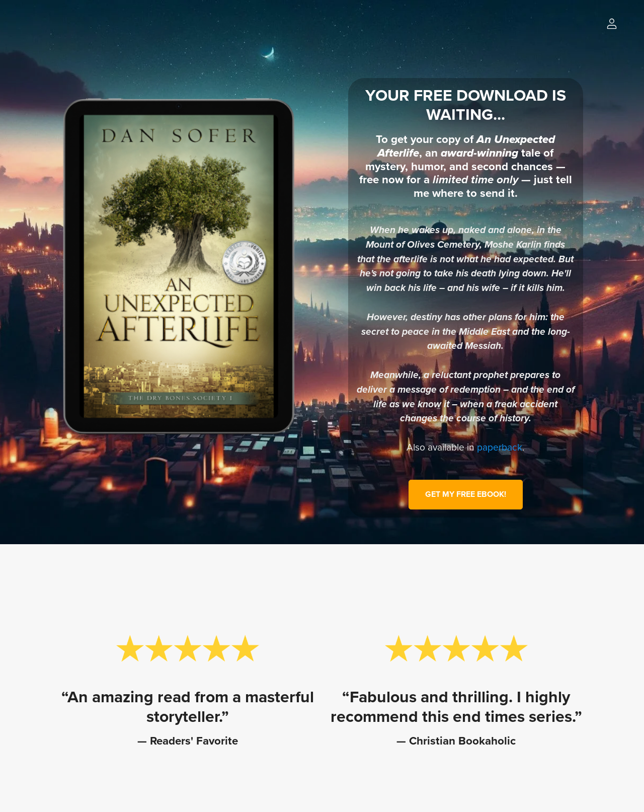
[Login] (612, 23)
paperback (500, 447)
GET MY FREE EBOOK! (466, 494)
